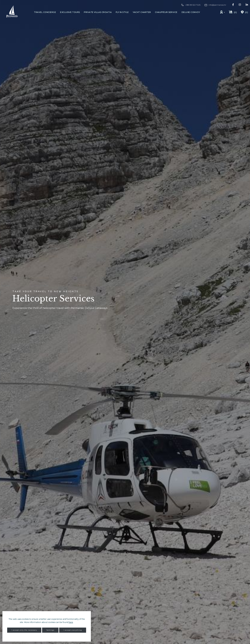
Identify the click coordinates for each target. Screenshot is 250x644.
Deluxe (191, 12)
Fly (122, 12)
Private (98, 12)
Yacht (142, 12)
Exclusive (70, 12)
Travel (45, 12)
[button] (222, 12)
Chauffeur (166, 12)
